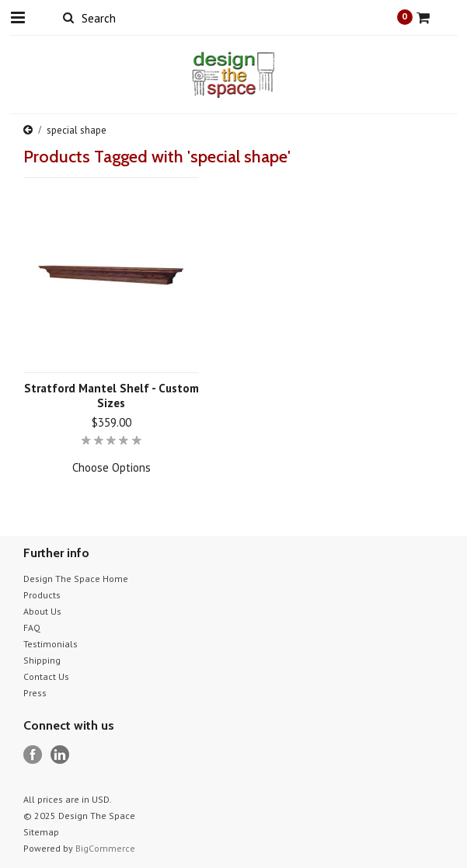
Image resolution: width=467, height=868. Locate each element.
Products (42, 595)
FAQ (32, 627)
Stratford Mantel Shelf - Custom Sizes (112, 396)
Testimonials (51, 644)
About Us (42, 611)
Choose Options (112, 467)
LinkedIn (60, 755)
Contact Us (46, 676)
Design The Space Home (76, 579)
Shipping (42, 660)
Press (35, 693)
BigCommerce (105, 848)
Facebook (33, 755)
